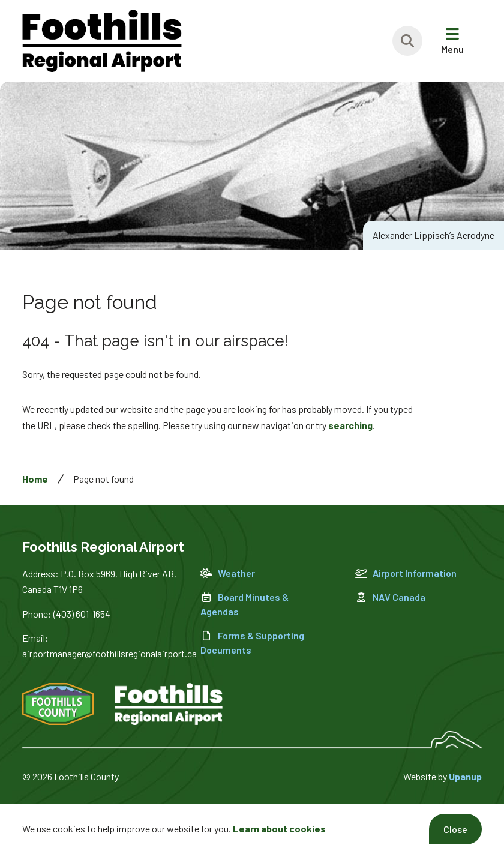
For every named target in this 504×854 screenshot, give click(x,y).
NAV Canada (390, 597)
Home (35, 479)
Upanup (465, 776)
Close (455, 829)
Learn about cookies (279, 828)
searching (350, 425)
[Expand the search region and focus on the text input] (407, 41)
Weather (228, 573)
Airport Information (406, 573)
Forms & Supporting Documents (252, 642)
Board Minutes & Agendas (244, 604)
